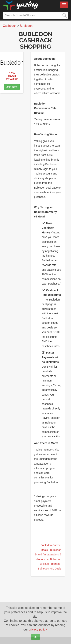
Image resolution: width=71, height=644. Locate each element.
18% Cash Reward (12, 76)
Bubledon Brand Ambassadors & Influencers (48, 555)
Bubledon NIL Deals (50, 569)
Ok (36, 637)
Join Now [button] (12, 87)
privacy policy (38, 629)
